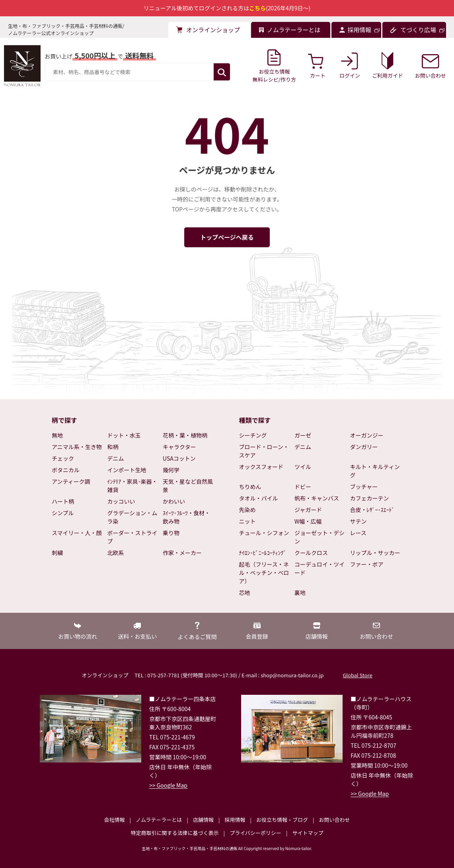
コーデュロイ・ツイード (320, 568)
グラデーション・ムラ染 (132, 517)
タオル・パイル (259, 498)
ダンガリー (364, 447)
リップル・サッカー (375, 553)
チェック (63, 458)
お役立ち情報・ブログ (282, 820)
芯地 (245, 592)
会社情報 (114, 820)
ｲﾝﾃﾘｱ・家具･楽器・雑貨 (132, 486)
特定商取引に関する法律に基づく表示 (175, 833)
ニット (247, 521)
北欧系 (116, 553)
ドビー (303, 487)
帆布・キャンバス (317, 498)
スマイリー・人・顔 (77, 533)
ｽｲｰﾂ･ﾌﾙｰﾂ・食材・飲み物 (186, 517)
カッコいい (121, 501)
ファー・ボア (367, 564)
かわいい (174, 501)
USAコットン (179, 458)
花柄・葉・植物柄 (185, 435)
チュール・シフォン (264, 533)
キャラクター (179, 447)
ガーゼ (303, 435)
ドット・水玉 (124, 435)
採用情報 (235, 820)
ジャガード (308, 510)
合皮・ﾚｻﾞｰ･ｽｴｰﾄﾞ (372, 510)
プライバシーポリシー (255, 833)
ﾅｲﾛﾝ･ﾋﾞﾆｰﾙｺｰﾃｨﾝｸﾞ (263, 553)
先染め (247, 510)
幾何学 (171, 470)
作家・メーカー (182, 553)
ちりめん (250, 487)
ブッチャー (364, 487)
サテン (359, 521)
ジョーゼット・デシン (320, 537)
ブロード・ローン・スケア (264, 451)
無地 (57, 435)
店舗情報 (203, 820)
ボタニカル (66, 470)
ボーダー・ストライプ (132, 537)
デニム (116, 458)
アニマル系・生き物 (77, 447)
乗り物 (171, 533)
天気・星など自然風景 (188, 486)
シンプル (63, 513)
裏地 (300, 592)
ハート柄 (63, 501)
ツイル (303, 467)
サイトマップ (308, 833)
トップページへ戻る (227, 237)
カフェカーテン (370, 498)
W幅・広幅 (308, 521)
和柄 (113, 447)
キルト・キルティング (375, 471)
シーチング (253, 435)
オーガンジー (367, 435)
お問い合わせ (334, 820)
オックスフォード (261, 467)
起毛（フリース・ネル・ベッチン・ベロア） (264, 573)
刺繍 (57, 553)
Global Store (357, 675)
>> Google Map (168, 785)
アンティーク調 (71, 481)
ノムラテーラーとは (159, 820)
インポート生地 (127, 470)
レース (358, 533)
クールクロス (311, 553)
